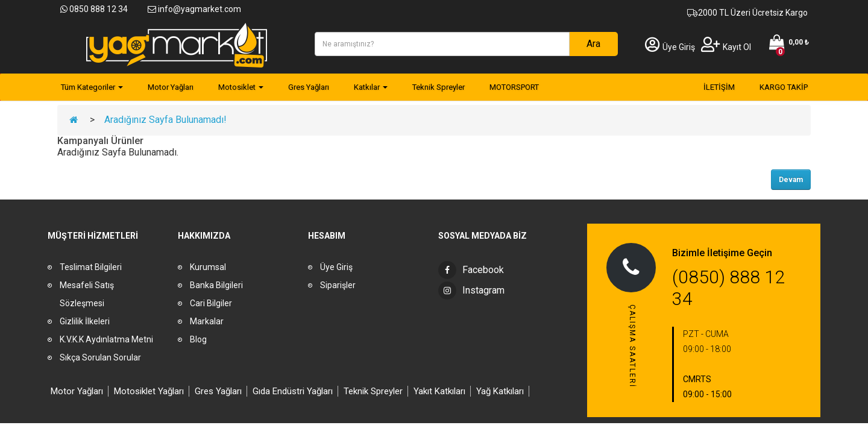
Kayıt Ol (726, 47)
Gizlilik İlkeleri (85, 321)
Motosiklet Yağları (149, 391)
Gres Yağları (218, 391)
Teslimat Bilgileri (91, 267)
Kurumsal (208, 267)
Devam (791, 180)
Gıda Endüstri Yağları (293, 391)
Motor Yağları (77, 391)
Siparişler (338, 285)
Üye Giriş (670, 47)
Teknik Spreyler (373, 391)
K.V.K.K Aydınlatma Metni (106, 339)
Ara (593, 44)
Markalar (207, 321)
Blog (198, 339)
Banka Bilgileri (216, 285)
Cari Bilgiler (211, 303)
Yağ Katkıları (500, 391)
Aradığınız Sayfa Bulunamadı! (165, 120)
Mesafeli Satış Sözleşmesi (87, 294)
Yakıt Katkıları (439, 391)
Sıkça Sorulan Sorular (100, 357)
